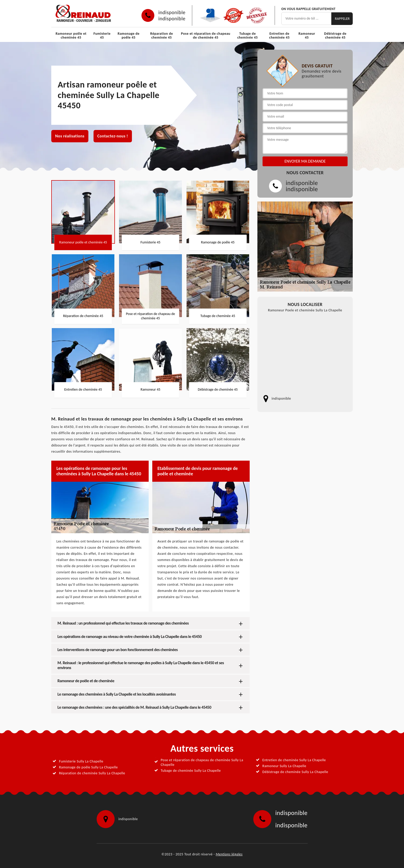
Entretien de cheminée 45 (280, 36)
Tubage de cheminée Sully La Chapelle (191, 771)
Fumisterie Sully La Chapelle (81, 761)
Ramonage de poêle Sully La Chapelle (88, 767)
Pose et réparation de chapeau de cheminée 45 (206, 36)
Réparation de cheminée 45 (162, 36)
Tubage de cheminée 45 (248, 36)
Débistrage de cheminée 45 (335, 36)
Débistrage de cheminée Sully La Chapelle (295, 772)
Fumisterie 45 (102, 36)
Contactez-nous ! (113, 136)
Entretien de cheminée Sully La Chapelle (294, 760)
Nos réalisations (70, 136)
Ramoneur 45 (307, 36)
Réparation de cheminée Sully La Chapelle (92, 773)
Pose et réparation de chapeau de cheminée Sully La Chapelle (202, 762)
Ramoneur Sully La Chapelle (284, 766)
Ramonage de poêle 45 (129, 36)
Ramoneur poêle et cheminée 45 (71, 36)
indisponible (172, 12)
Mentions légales (229, 854)
